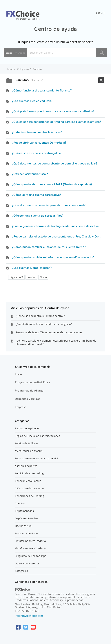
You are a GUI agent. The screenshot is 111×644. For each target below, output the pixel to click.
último (43, 277)
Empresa (21, 407)
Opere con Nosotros (27, 563)
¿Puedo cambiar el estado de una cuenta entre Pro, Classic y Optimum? (60, 236)
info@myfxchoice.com (29, 616)
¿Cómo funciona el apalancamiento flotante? (42, 90)
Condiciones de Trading (29, 496)
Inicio (18, 374)
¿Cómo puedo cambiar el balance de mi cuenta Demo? (49, 247)
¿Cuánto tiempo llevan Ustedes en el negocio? (44, 324)
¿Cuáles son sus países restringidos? (37, 153)
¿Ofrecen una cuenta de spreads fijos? (38, 216)
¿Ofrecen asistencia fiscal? (30, 174)
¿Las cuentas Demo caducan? (32, 268)
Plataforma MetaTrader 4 (30, 541)
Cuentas (20, 503)
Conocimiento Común (28, 481)
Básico (9, 53)
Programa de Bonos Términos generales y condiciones (49, 332)
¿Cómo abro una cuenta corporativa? (37, 195)
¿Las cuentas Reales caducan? (32, 101)
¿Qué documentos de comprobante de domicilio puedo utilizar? (55, 163)
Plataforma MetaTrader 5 (30, 548)
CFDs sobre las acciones (30, 488)
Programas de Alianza (29, 391)
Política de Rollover (27, 443)
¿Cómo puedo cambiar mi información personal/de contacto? (53, 257)
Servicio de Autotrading (29, 473)
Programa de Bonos (27, 533)
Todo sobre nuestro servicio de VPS (36, 458)
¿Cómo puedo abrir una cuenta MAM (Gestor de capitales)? (52, 184)
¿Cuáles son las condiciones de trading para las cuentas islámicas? (57, 122)
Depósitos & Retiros (27, 518)
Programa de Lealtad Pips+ (33, 382)
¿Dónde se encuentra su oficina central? (40, 316)
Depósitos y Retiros (28, 399)
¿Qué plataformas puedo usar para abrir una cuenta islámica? (53, 111)
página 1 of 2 (16, 277)
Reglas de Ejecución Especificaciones (37, 436)
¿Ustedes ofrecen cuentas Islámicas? (37, 132)
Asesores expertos (26, 466)
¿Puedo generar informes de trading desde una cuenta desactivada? (58, 226)
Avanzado (20, 53)
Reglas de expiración (28, 428)
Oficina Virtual (24, 526)
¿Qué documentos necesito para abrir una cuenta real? (49, 205)
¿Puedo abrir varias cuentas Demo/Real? (39, 143)
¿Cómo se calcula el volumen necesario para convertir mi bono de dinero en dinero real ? (56, 342)
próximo (31, 277)
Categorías (21, 571)
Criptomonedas (24, 511)
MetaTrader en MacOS (29, 451)
